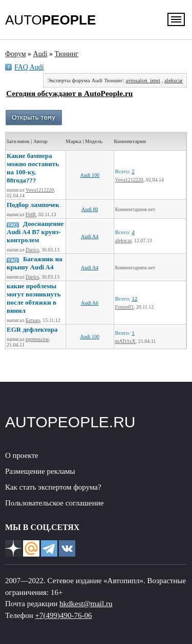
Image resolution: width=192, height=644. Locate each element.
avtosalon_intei (143, 80)
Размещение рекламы (40, 471)
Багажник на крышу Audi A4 (35, 263)
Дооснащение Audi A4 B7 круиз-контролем (35, 232)
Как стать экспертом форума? (53, 487)
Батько (33, 320)
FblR (31, 214)
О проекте (22, 455)
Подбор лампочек (33, 205)
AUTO (50, 20)
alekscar (174, 80)
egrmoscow (37, 339)
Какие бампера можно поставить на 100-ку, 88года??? (33, 168)
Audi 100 (90, 175)
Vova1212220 (40, 190)
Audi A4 (90, 236)
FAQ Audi (29, 67)
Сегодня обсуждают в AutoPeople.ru (69, 93)
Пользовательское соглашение (54, 503)
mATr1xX (125, 341)
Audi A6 (90, 303)
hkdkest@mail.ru (86, 604)
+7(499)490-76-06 (64, 615)
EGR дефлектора (32, 329)
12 (134, 298)
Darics (32, 250)
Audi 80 (90, 209)
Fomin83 (124, 307)
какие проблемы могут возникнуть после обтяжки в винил (34, 298)
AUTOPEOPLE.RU (70, 422)
